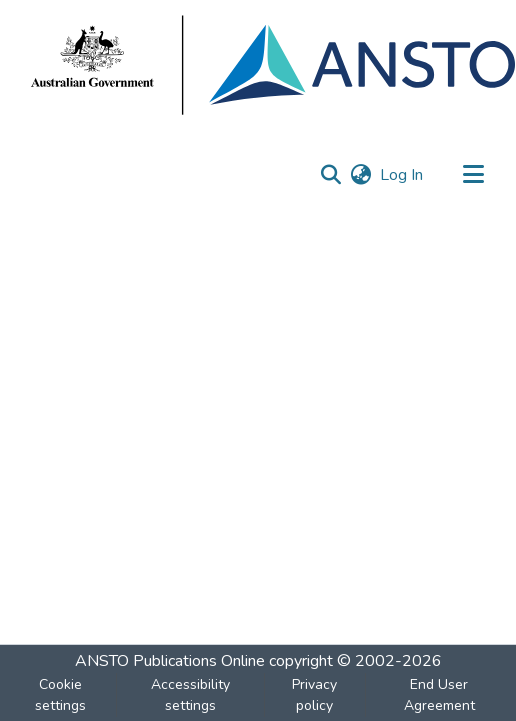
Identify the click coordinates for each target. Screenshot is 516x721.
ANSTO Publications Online (170, 661)
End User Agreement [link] (439, 695)
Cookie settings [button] (60, 695)
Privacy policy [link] (314, 695)
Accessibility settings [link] (190, 695)
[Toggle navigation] (473, 175)
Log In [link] (402, 175)
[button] (330, 175)
